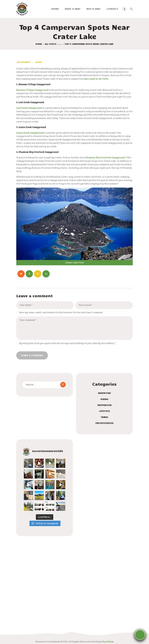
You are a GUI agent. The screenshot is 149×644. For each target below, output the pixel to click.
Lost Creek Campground (29, 108)
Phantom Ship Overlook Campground (105, 157)
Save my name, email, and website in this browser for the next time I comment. (61, 312)
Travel (105, 417)
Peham (110, 642)
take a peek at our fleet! (96, 79)
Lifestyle (105, 411)
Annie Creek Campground (30, 133)
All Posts (51, 44)
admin (38, 62)
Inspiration (104, 405)
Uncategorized (104, 423)
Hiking (104, 399)
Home (39, 44)
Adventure (104, 393)
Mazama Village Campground (32, 90)
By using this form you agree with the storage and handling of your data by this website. (68, 343)
